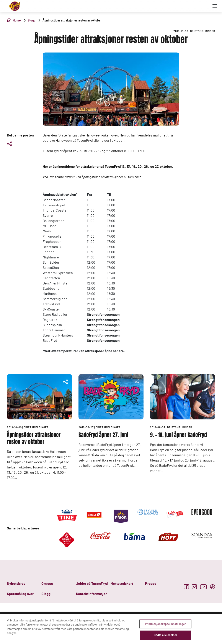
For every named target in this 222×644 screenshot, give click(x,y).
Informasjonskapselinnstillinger (165, 624)
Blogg (46, 594)
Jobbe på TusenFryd (92, 583)
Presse (151, 583)
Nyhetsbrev (16, 583)
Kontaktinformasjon (92, 594)
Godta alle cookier (165, 635)
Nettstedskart (122, 583)
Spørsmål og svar (20, 594)
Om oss (47, 583)
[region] (111, 629)
